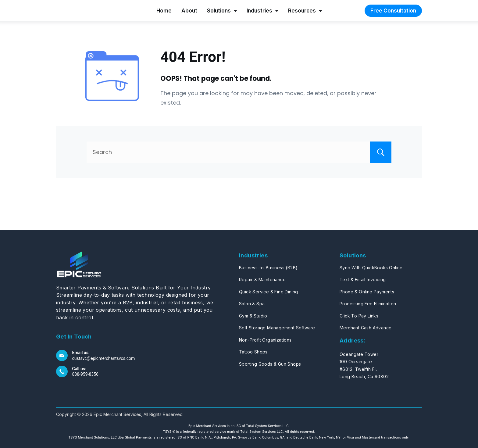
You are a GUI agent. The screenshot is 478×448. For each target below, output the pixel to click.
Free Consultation (393, 11)
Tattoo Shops (253, 352)
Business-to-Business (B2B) (268, 268)
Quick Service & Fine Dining (269, 292)
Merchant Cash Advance (366, 328)
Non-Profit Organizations (265, 340)
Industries (262, 11)
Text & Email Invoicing (363, 280)
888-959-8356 (85, 374)
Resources (305, 11)
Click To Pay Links (359, 316)
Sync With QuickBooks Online (371, 268)
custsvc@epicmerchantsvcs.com (104, 358)
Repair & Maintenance (262, 280)
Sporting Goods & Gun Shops (270, 364)
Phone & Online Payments (367, 292)
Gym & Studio (253, 316)
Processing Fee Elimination (368, 304)
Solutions (222, 11)
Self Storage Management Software (277, 328)
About (189, 11)
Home (164, 11)
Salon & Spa (252, 304)
